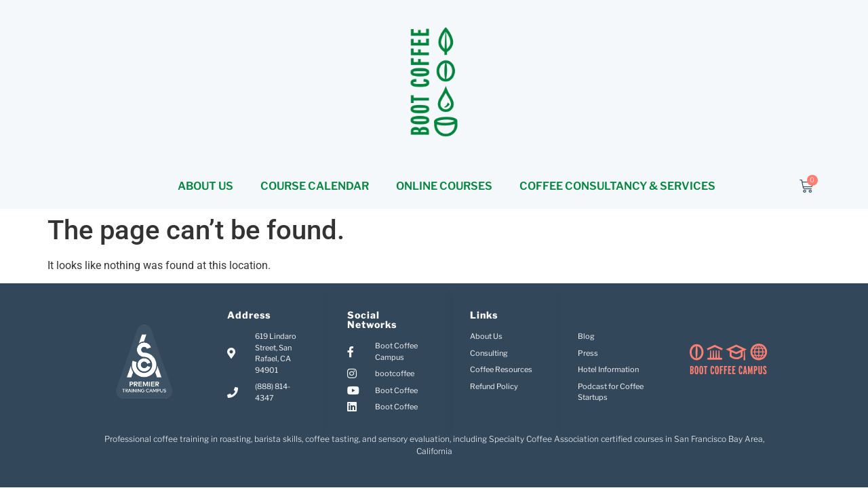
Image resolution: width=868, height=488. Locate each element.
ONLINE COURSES (444, 186)
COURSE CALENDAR (315, 186)
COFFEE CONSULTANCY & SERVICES (617, 186)
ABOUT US (205, 186)
